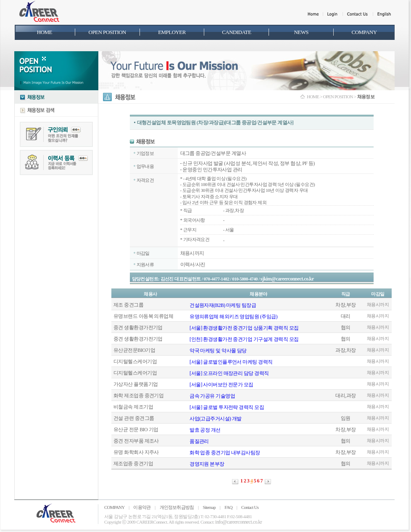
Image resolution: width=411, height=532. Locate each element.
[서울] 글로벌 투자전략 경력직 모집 (227, 407)
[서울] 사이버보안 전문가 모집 (221, 385)
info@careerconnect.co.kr (238, 522)
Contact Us (250, 507)
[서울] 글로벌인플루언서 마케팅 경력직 (231, 362)
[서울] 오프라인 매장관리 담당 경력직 (229, 373)
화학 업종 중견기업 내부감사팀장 (225, 453)
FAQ (228, 507)
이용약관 (142, 507)
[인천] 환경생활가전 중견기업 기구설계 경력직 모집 (244, 339)
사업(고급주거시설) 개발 (216, 419)
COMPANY (114, 507)
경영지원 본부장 (207, 464)
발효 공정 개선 (205, 430)
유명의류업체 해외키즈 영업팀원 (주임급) (233, 317)
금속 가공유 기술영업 (212, 396)
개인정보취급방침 (177, 507)
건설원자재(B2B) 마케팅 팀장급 (223, 305)
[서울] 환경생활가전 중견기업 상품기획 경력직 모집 (244, 328)
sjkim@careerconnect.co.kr (287, 279)
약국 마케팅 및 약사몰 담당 (218, 351)
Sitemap (209, 507)
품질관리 (199, 441)
